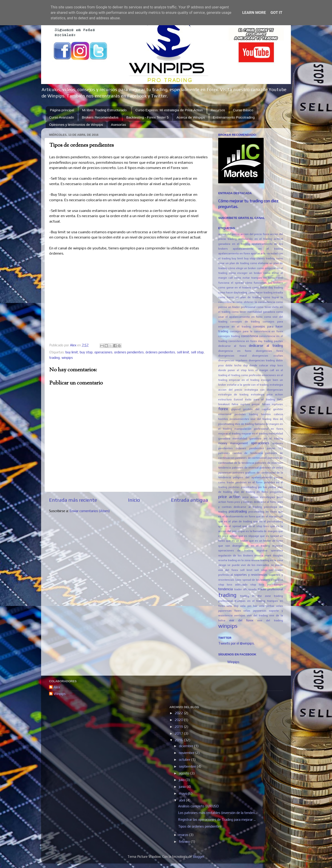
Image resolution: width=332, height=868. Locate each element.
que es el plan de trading (235, 521)
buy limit (72, 352)
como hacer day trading (268, 288)
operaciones (103, 352)
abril (182, 800)
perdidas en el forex (249, 482)
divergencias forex (270, 351)
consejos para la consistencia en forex (256, 331)
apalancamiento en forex (234, 253)
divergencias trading (262, 360)
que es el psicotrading (268, 521)
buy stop (86, 352)
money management (233, 443)
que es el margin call (269, 516)
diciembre (187, 746)
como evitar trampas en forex (254, 278)
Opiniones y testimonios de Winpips (76, 125)
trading (55, 358)
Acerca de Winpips (191, 117)
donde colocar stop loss (266, 365)
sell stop (197, 352)
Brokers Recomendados (100, 117)
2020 (179, 720)
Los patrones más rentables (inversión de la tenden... (217, 813)
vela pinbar (267, 606)
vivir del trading (270, 620)
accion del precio (229, 234)
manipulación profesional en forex (259, 429)
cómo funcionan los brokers (264, 283)
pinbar (272, 487)
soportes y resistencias (251, 575)
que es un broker (237, 541)
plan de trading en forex (251, 492)
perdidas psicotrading (243, 487)
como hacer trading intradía (265, 293)
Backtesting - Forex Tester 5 (147, 117)
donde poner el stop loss (236, 370)
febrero (185, 842)
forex (223, 409)
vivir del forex (241, 620)
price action (229, 497)
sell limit (183, 352)
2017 (179, 733)
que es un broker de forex (266, 541)
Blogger (198, 857)
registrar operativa (270, 551)
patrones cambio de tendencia (241, 453)
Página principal (62, 110)
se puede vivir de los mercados (248, 565)
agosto (185, 773)
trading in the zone (255, 596)
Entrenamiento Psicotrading (234, 117)
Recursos (218, 110)
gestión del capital (257, 409)
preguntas (276, 492)
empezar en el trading (244, 380)
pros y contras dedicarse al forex (255, 502)
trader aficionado (245, 589)
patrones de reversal (245, 468)
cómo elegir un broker (242, 268)
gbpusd (236, 409)
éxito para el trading (260, 399)
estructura (225, 399)
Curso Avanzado (62, 117)
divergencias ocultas (268, 356)
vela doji (232, 606)
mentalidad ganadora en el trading (258, 439)
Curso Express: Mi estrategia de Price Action (169, 110)
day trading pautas (270, 341)
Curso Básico (243, 110)
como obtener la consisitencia (255, 302)
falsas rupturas (272, 404)
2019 (179, 727)
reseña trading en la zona (234, 560)
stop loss (277, 580)
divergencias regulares (233, 360)
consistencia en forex (243, 341)
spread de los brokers (256, 580)
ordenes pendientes (129, 352)
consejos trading (229, 336)
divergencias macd (232, 356)
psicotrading (238, 511)
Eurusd (238, 399)
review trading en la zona (267, 560)
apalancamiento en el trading (258, 249)
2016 (179, 740)
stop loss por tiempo (267, 585)
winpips (67, 358)
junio (183, 787)
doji (245, 365)
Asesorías (118, 125)
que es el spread (230, 526)
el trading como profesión (244, 375)
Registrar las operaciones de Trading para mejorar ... (217, 820)
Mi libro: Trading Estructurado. (105, 110)
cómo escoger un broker (245, 273)
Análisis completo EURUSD (198, 806)
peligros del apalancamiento (253, 477)
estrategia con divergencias (264, 390)
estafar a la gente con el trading (248, 385)
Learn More (254, 12)
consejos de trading (245, 322)
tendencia (225, 589)
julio (182, 780)
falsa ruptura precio (246, 404)
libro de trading (244, 424)
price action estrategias (259, 497)
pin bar (263, 487)
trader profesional (270, 589)
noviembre (187, 753)
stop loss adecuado (233, 585)
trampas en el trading (250, 601)
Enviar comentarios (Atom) (90, 511)
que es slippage (249, 536)
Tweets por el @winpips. (236, 643)
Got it (276, 12)
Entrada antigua (190, 500)
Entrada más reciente (73, 500)
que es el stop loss (256, 526)
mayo (183, 793)
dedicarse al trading (266, 346)
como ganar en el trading (235, 288)
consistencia (250, 336)
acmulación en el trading (255, 239)
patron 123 (275, 448)
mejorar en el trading (255, 434)
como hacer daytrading (233, 293)
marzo (184, 835)
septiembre (188, 766)
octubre (185, 760)
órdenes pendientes (160, 352)
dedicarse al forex (232, 346)
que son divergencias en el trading (244, 546)
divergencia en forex (235, 351)
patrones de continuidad (251, 458)
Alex (57, 687)
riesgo (222, 565)
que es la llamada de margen (259, 531)
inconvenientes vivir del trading (251, 419)
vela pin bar (249, 606)
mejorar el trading (229, 434)
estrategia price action (267, 394)
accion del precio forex (255, 234)
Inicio (134, 500)
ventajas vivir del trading (251, 615)
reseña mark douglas (269, 556)
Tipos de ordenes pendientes (200, 826)
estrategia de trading (233, 394)
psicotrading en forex (263, 512)
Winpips (233, 662)
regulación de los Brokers (236, 556)
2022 (179, 713)
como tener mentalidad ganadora (253, 312)
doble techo (234, 365)
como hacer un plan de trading (240, 297)
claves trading (266, 258)
